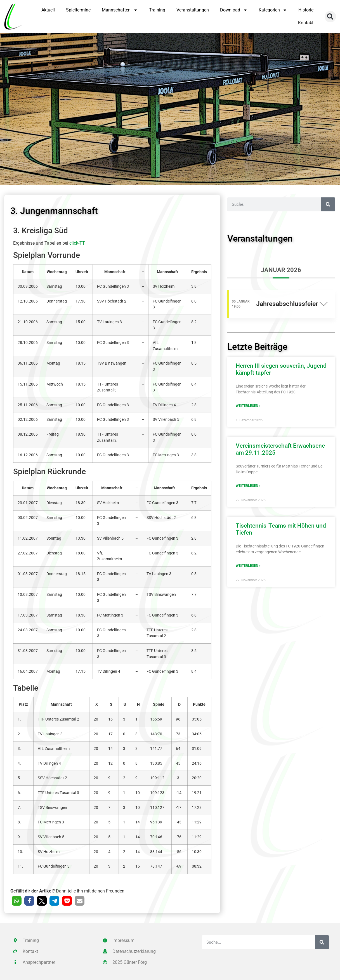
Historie (306, 10)
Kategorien (273, 10)
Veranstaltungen (193, 10)
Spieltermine (78, 10)
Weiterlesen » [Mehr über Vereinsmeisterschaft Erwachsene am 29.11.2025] (248, 486)
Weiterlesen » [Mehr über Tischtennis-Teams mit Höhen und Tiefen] (248, 566)
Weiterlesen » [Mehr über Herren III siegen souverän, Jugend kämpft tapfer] (248, 406)
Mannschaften (120, 10)
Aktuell (48, 10)
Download (234, 10)
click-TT (77, 243)
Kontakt (306, 23)
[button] (330, 17)
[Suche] (328, 204)
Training (157, 10)
